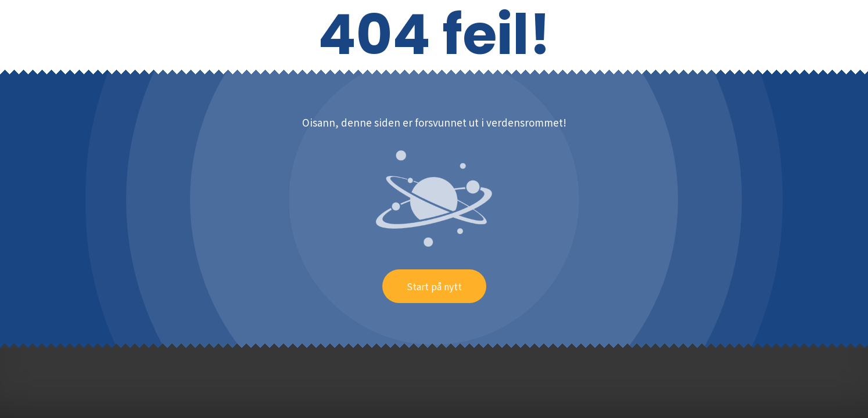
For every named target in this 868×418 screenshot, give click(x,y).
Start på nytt (434, 286)
